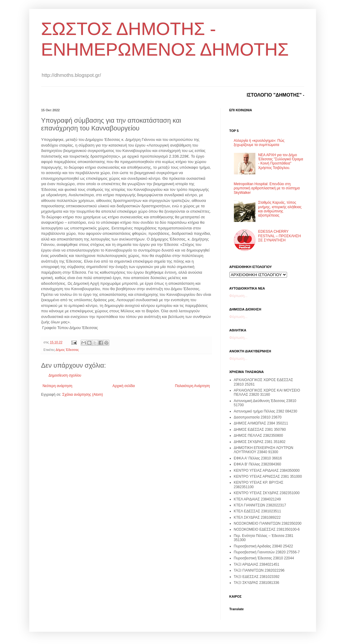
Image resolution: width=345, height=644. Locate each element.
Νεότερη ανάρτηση (57, 386)
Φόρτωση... (239, 296)
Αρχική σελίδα (124, 386)
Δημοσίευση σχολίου (65, 375)
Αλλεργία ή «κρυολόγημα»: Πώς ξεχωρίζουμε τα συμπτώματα (259, 143)
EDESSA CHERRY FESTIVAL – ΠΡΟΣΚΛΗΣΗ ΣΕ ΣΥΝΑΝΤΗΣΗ (279, 236)
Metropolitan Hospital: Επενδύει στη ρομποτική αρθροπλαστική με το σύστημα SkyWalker (267, 188)
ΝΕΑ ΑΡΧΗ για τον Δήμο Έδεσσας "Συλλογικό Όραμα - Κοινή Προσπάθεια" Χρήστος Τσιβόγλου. (280, 161)
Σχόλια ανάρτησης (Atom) (82, 395)
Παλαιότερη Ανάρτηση (193, 386)
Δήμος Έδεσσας (67, 350)
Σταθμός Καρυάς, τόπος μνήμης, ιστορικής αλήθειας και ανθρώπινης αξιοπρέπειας (280, 209)
